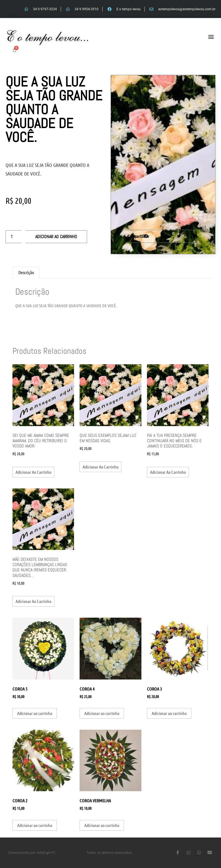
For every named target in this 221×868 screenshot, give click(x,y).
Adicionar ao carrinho (56, 237)
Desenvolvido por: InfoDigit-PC (32, 853)
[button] (211, 37)
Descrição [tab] (26, 272)
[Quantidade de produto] (14, 237)
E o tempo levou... (47, 36)
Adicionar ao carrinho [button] (33, 472)
